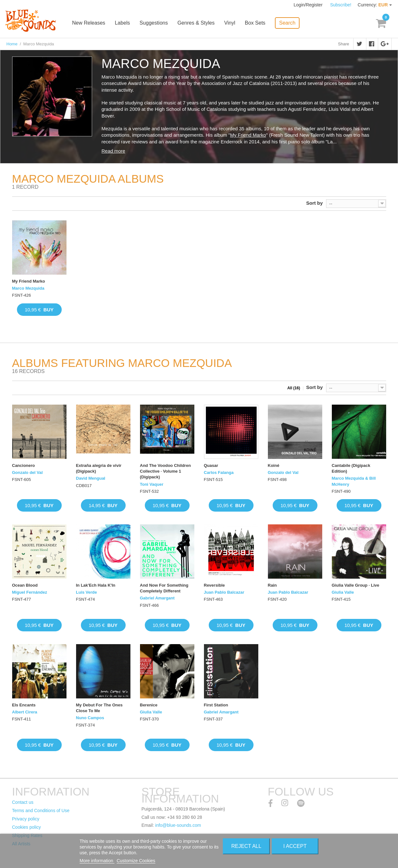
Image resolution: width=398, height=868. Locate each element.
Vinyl (232, 23)
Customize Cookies (136, 861)
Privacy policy (26, 819)
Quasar (211, 465)
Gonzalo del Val (27, 472)
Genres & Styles (199, 23)
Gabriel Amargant (157, 598)
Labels (125, 23)
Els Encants (24, 705)
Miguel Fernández (30, 592)
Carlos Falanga (219, 472)
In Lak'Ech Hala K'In (96, 585)
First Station (216, 705)
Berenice (149, 705)
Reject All (246, 846)
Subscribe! (341, 5)
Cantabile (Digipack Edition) (351, 468)
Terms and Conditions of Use (41, 811)
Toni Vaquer (152, 484)
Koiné (274, 465)
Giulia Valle (343, 592)
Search (289, 23)
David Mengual (91, 478)
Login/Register (309, 5)
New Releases (92, 23)
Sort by (315, 203)
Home (12, 44)
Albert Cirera (25, 712)
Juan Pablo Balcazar (224, 592)
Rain (272, 585)
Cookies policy (27, 827)
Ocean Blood (25, 585)
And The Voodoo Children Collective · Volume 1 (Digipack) (165, 471)
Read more (113, 151)
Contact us (23, 802)
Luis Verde (87, 592)
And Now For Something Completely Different (164, 588)
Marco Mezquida (28, 288)
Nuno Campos (90, 718)
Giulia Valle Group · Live (356, 585)
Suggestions (156, 23)
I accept (295, 846)
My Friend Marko (248, 135)
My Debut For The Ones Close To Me (99, 708)
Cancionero (24, 465)
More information (97, 861)
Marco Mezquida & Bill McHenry (354, 481)
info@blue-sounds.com (178, 825)
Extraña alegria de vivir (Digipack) (99, 468)
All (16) (294, 388)
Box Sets (257, 23)
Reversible (215, 585)
